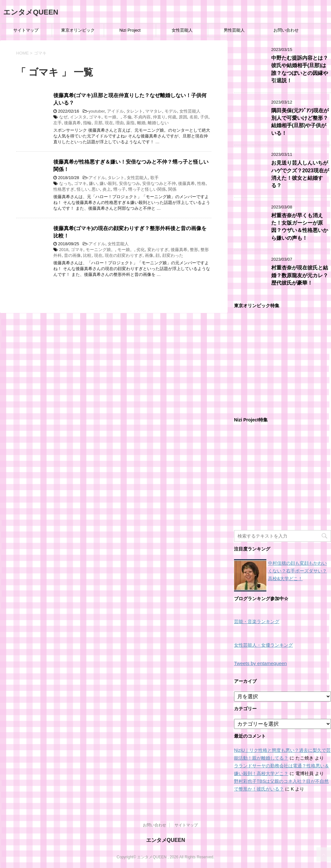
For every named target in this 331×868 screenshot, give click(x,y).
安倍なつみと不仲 (159, 183)
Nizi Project (130, 30)
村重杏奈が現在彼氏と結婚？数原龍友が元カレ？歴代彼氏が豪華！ (300, 275)
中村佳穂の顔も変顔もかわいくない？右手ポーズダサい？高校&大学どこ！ (297, 571)
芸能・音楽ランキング (257, 622)
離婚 (141, 123)
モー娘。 (112, 117)
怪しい (83, 189)
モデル (171, 111)
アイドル (115, 111)
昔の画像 (72, 255)
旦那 (98, 123)
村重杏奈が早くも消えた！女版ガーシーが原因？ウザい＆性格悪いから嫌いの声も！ (300, 227)
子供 (204, 117)
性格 (201, 183)
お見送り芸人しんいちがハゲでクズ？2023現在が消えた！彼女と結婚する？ (300, 174)
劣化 (141, 250)
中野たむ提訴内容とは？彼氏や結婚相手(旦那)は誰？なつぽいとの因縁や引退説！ (300, 69)
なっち (65, 183)
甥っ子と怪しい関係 (147, 189)
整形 (194, 250)
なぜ (63, 117)
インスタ (78, 117)
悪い (96, 189)
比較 (87, 255)
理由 (120, 123)
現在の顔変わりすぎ (124, 255)
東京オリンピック (78, 30)
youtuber (97, 111)
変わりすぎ (158, 250)
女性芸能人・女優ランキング (263, 645)
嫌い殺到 (108, 183)
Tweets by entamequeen (260, 663)
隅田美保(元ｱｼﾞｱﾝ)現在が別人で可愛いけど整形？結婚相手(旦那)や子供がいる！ (300, 122)
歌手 (155, 178)
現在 (109, 123)
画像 (149, 255)
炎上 (107, 189)
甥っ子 (119, 189)
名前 (194, 117)
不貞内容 (142, 117)
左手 (58, 123)
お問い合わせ (286, 30)
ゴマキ (95, 117)
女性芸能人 (182, 30)
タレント (134, 111)
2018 (64, 250)
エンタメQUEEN (31, 12)
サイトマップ (26, 30)
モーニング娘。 (100, 250)
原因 (183, 117)
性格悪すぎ (64, 189)
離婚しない (158, 123)
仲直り (159, 117)
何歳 (172, 117)
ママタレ (154, 111)
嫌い (93, 183)
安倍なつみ (129, 183)
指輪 (87, 123)
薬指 (130, 123)
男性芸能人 (234, 30)
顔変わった (173, 255)
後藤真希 (72, 123)
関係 (172, 189)
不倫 (127, 117)
